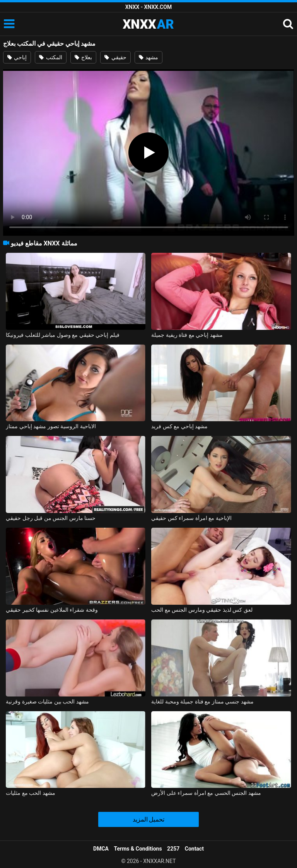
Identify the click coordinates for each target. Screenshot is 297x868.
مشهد (148, 57)
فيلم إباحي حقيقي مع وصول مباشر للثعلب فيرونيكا (62, 335)
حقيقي (115, 57)
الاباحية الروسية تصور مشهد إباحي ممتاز (51, 426)
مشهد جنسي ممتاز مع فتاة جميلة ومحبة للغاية (202, 702)
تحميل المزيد (149, 819)
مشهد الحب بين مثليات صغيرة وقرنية (47, 702)
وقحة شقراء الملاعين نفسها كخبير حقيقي (52, 610)
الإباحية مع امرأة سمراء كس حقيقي (191, 518)
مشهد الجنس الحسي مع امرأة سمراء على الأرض (206, 793)
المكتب (50, 57)
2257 (173, 849)
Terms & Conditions (138, 849)
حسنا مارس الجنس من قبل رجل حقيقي (51, 518)
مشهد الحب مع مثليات (30, 793)
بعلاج (83, 57)
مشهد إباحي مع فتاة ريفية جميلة (187, 335)
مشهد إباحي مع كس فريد (179, 426)
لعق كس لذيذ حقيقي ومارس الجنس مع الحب (202, 610)
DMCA (101, 849)
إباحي (17, 57)
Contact (194, 849)
